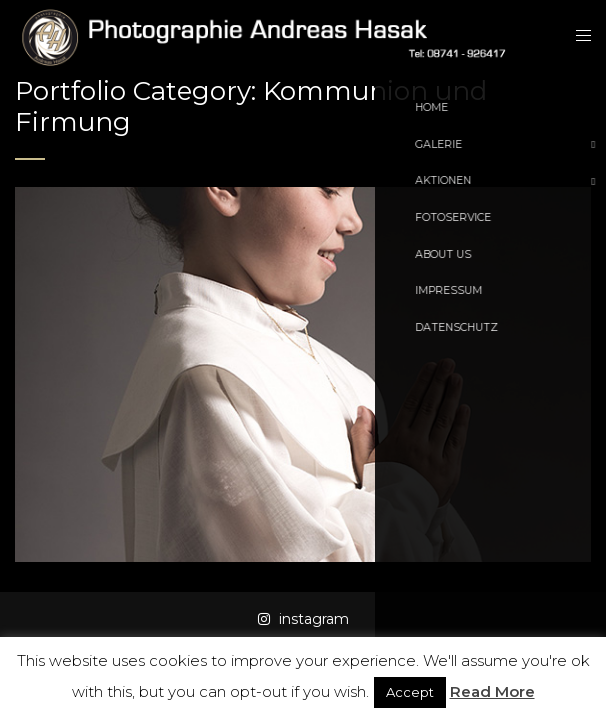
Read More (492, 691)
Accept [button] (410, 692)
